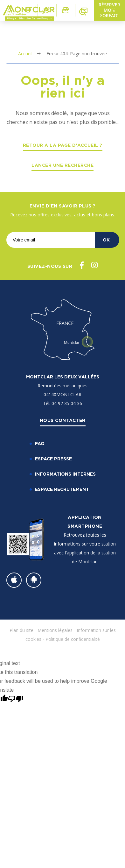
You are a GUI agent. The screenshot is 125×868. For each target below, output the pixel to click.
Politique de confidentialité (73, 639)
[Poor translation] (16, 699)
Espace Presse (53, 459)
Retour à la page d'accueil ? (63, 145)
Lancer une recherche (62, 165)
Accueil (25, 54)
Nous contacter (63, 420)
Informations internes (65, 474)
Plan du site (21, 630)
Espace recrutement (62, 489)
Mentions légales (55, 630)
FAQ (40, 443)
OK (106, 240)
